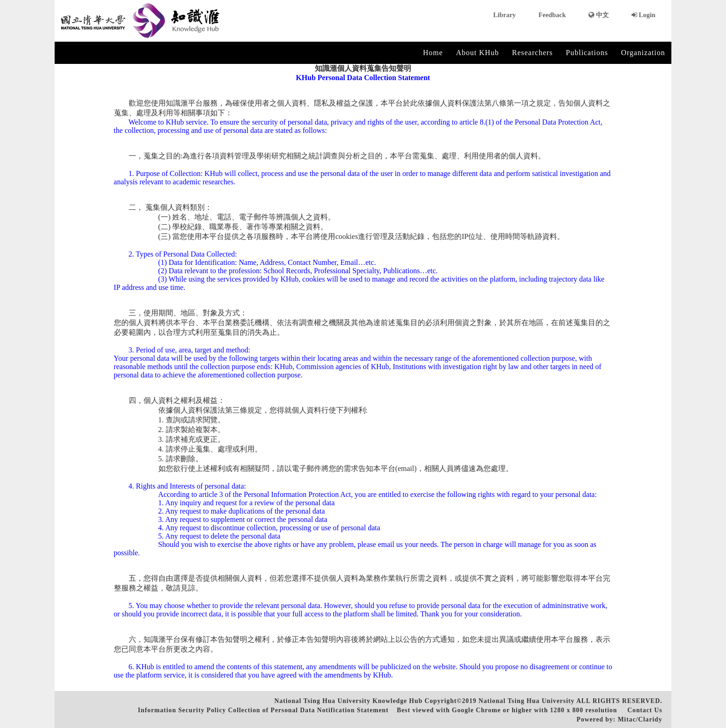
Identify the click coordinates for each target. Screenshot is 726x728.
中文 (599, 15)
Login (644, 15)
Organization (643, 53)
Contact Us (645, 710)
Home (433, 53)
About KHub (478, 53)
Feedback (552, 15)
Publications (587, 53)
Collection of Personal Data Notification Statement (309, 710)
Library (504, 15)
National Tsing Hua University (527, 701)
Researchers (532, 53)
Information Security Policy (182, 710)
